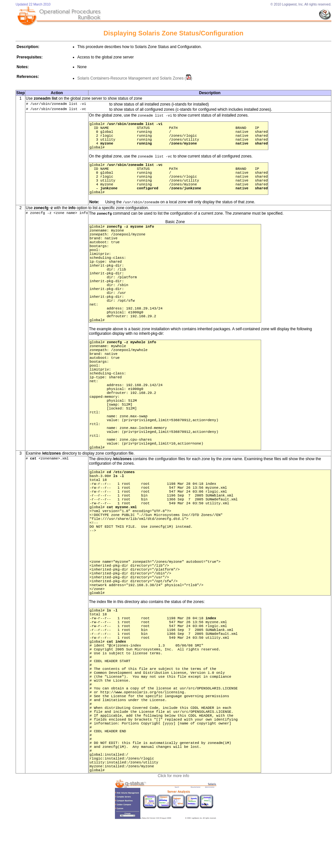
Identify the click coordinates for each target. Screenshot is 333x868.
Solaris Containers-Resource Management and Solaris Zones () (135, 78)
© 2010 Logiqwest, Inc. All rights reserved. (301, 4)
